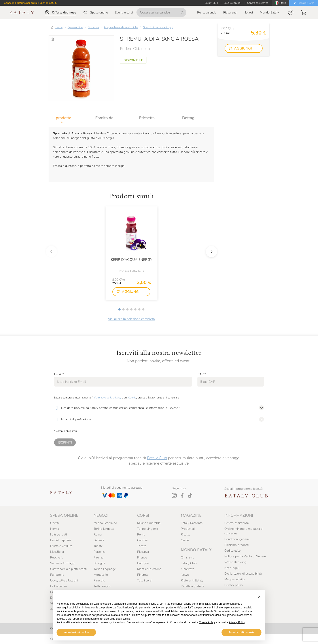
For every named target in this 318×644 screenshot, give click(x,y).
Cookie (132, 398)
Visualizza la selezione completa (131, 319)
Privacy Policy (237, 622)
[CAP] (231, 382)
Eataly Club (157, 458)
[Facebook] (182, 495)
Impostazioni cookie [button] (76, 632)
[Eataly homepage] (22, 12)
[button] (291, 12)
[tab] (70, 118)
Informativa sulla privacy (107, 398)
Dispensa (93, 27)
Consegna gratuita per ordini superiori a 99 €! (31, 3)
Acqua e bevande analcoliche (121, 27)
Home (59, 27)
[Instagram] (174, 495)
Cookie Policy (207, 622)
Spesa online (75, 27)
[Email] (123, 382)
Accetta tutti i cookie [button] (241, 632)
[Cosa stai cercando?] (161, 12)
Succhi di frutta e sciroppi (158, 27)
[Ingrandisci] (53, 39)
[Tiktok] (190, 495)
